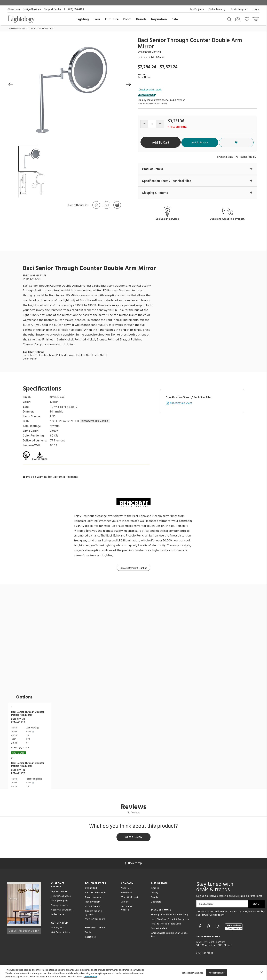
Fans (97, 19)
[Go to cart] (256, 18)
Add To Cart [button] (173, 142)
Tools (88, 933)
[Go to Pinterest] (96, 208)
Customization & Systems (94, 914)
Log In (256, 9)
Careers (125, 903)
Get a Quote (58, 929)
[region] (133, 972)
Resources (90, 938)
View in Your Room (95, 920)
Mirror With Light (46, 28)
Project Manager (94, 898)
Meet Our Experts (130, 898)
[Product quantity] (152, 124)
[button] (11, 84)
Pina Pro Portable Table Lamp (166, 925)
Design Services (32, 9)
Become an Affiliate (127, 909)
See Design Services (167, 219)
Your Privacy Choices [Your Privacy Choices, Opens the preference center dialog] (192, 973)
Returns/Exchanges (61, 897)
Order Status (57, 916)
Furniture (112, 19)
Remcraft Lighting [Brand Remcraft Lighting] (151, 52)
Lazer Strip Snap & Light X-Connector (170, 920)
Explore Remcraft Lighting (133, 568)
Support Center (53, 9)
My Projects (197, 9)
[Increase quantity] (160, 124)
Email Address (206, 905)
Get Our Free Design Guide (24, 931)
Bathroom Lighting (29, 28)
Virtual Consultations (96, 894)
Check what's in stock (150, 90)
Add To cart (18, 753)
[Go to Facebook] (200, 927)
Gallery (155, 894)
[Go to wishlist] (248, 19)
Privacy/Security (59, 906)
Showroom (14, 9)
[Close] (262, 972)
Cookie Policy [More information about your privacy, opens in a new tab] (91, 977)
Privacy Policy (258, 913)
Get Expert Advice (61, 933)
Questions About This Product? (228, 219)
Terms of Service (209, 916)
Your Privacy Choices (62, 911)
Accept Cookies (217, 973)
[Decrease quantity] (144, 124)
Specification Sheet (181, 404)
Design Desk (91, 889)
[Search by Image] (238, 19)
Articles (155, 889)
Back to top (133, 864)
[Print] (117, 208)
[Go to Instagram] (218, 927)
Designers (156, 903)
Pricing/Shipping (59, 902)
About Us (126, 889)
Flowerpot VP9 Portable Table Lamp (170, 916)
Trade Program (239, 9)
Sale (175, 19)
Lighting (83, 19)
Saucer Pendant (159, 930)
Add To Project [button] (223, 142)
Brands (141, 19)
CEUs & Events (92, 908)
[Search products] (229, 19)
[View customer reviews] (234, 928)
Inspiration (159, 19)
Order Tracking (217, 9)
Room (127, 19)
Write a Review (134, 838)
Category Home (14, 28)
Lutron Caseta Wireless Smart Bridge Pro (169, 936)
